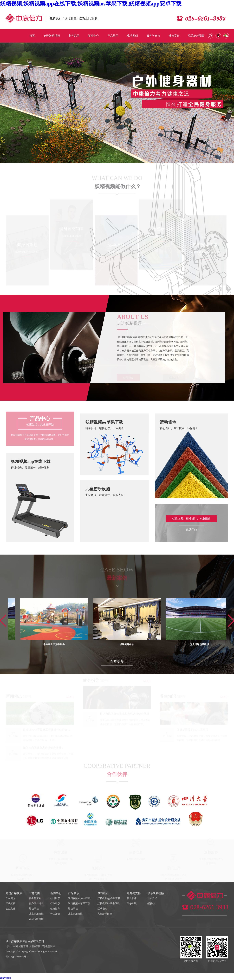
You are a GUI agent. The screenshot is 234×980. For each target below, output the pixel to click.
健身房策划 (35, 898)
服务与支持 (134, 893)
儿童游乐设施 (36, 914)
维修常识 (132, 903)
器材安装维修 (36, 919)
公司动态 (55, 898)
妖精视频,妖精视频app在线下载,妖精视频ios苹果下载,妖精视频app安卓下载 (91, 4)
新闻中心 (56, 893)
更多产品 (191, 529)
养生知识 (55, 914)
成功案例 (103, 893)
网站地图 (5, 978)
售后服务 (132, 898)
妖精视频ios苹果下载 (79, 903)
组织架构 (11, 903)
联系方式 (152, 898)
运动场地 (34, 909)
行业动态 (55, 903)
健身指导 (55, 909)
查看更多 (117, 661)
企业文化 (11, 909)
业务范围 (35, 893)
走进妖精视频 (14, 893)
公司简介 (11, 898)
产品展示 (74, 893)
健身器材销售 (36, 903)
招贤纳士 (152, 903)
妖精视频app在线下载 (79, 898)
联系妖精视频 (156, 893)
